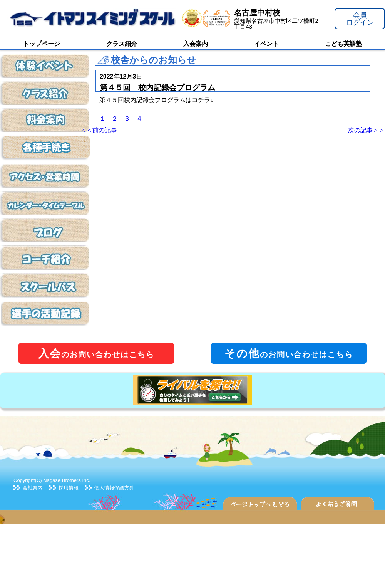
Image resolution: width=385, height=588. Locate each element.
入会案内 (196, 44)
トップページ (42, 44)
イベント (266, 44)
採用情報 (69, 488)
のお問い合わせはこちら (96, 354)
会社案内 (33, 488)
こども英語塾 (343, 44)
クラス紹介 (122, 44)
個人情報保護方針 (114, 488)
